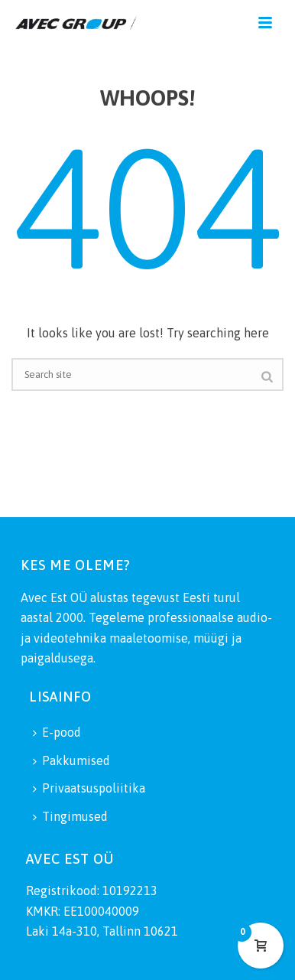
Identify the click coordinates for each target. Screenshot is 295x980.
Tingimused (70, 816)
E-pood (57, 732)
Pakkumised (71, 760)
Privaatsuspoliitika (89, 788)
